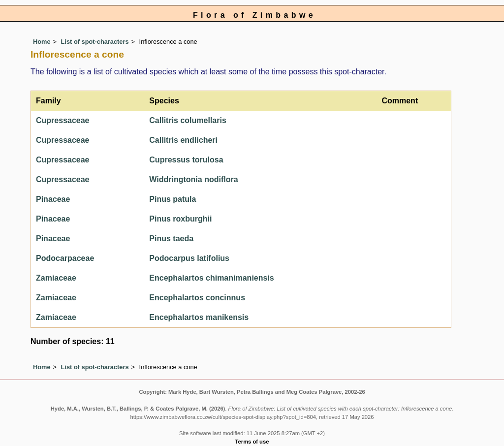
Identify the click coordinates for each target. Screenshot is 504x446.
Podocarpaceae (65, 258)
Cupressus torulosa (186, 160)
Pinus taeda (171, 239)
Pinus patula (173, 199)
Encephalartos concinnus (197, 298)
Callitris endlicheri (183, 140)
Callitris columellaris (188, 120)
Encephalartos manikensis (199, 317)
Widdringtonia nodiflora (193, 179)
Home (42, 42)
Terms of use (252, 442)
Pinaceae (53, 199)
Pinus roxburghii (180, 219)
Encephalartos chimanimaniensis (211, 278)
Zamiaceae (56, 278)
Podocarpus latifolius (189, 258)
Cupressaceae (63, 120)
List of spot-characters (95, 42)
